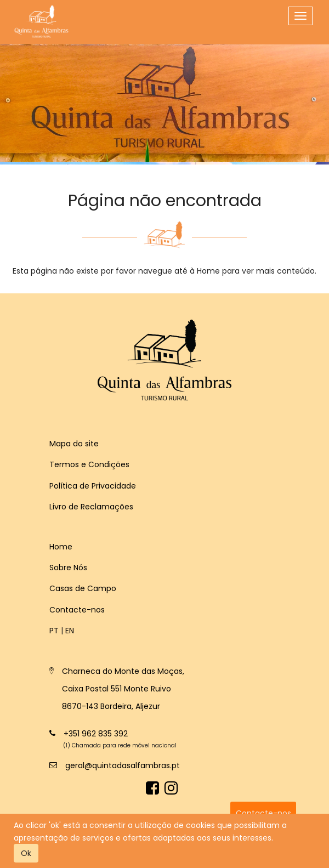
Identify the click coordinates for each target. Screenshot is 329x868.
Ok (26, 853)
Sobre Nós (68, 568)
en (70, 631)
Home (61, 547)
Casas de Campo (83, 588)
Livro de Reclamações (91, 507)
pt (54, 631)
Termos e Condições (89, 464)
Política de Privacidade (93, 486)
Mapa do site (74, 444)
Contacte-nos (77, 610)
